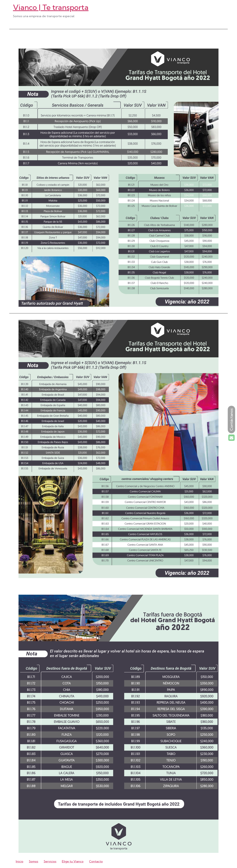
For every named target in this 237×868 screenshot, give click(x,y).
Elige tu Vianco (73, 861)
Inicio (20, 861)
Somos (34, 861)
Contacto (96, 861)
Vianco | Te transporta (51, 7)
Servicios (50, 861)
